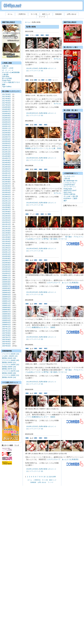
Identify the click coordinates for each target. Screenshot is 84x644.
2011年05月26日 (32, 203)
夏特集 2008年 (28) (9, 373)
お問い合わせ (72, 14)
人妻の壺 (5, 66)
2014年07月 (6, 158)
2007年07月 (6, 337)
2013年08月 (6, 182)
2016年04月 (6, 118)
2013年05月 (6, 188)
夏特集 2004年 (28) (9, 358)
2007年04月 (6, 344)
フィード (42, 17)
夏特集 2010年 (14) (9, 377)
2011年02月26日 (32, 337)
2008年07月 (6, 312)
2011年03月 (6, 244)
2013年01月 (6, 197)
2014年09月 (6, 154)
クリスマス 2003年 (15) (11, 354)
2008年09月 (6, 307)
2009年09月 (6, 282)
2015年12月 (6, 126)
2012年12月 (6, 199)
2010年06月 (6, 263)
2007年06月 (6, 339)
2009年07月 (6, 286)
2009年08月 (6, 284)
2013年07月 (6, 184)
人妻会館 (5, 74)
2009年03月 (6, 295)
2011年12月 (6, 224)
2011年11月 (6, 226)
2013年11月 (6, 175)
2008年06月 (6, 314)
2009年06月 (6, 288)
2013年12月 (6, 173)
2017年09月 (6, 94)
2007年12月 (6, 327)
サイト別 (34, 14)
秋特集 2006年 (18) (9, 367)
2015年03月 (6, 141)
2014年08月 (6, 156)
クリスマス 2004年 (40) (11, 360)
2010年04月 (6, 267)
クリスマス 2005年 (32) (11, 365)
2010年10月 (6, 254)
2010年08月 (6, 258)
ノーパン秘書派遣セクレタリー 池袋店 (40, 327)
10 (45, 477)
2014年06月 (6, 160)
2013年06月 (6, 186)
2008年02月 (6, 322)
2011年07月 (6, 235)
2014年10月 (6, 152)
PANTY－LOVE (8, 68)
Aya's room (68, 192)
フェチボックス (69, 176)
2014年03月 (6, 167)
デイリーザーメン (70, 187)
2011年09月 (6, 231)
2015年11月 (6, 128)
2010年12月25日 (32, 426)
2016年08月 (6, 109)
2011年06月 (6, 237)
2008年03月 (6, 320)
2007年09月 (6, 333)
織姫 (4, 84)
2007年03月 (6, 346)
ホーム (10, 14)
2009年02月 (6, 297)
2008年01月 (6, 325)
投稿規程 (58, 14)
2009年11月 (6, 278)
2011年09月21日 (32, 113)
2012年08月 (6, 207)
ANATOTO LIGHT (70, 190)
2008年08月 (6, 310)
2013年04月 (6, 190)
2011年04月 (6, 241)
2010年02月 (6, 271)
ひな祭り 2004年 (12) (10, 356)
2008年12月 (6, 301)
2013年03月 (6, 192)
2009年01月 (6, 299)
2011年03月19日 (32, 292)
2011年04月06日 (32, 249)
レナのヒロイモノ (70, 183)
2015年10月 (6, 131)
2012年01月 (6, 222)
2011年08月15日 (32, 158)
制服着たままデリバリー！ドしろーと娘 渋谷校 (44, 148)
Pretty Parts (6, 80)
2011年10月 (6, 229)
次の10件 (53, 477)
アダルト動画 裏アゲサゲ (11, 82)
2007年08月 (6, 335)
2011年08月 (6, 233)
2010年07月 (6, 261)
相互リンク (46, 14)
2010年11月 (6, 252)
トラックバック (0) (36, 71)
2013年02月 (6, 195)
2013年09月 (6, 180)
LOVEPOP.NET (69, 185)
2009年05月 (6, 290)
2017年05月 (6, 101)
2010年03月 (6, 269)
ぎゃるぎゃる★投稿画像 (11, 72)
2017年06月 (6, 99)
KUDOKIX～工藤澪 (70, 198)
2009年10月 (6, 280)
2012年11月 (6, 201)
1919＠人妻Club (69, 194)
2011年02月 (6, 246)
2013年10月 (6, 177)
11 (47, 477)
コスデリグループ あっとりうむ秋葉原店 (63, 283)
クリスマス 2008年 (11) (11, 375)
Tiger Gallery (7, 86)
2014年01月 (6, 171)
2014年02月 (6, 169)
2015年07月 (6, 137)
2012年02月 (6, 220)
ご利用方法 (22, 14)
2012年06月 (6, 212)
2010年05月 (6, 265)
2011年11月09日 (32, 68)
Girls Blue (6, 77)
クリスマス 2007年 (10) (11, 371)
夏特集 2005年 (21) (9, 362)
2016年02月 (6, 122)
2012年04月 (6, 216)
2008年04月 (6, 318)
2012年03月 (6, 218)
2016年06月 (6, 114)
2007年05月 (6, 342)
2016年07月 (6, 111)
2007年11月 (6, 329)
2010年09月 (6, 256)
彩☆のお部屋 (7, 78)
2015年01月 (6, 145)
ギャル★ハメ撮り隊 (71, 196)
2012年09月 (6, 205)
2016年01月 (6, 124)
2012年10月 (6, 203)
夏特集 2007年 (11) (9, 369)
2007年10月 (6, 331)
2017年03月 (6, 103)
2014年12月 (6, 148)
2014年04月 (6, 165)
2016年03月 (6, 120)
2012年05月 (6, 214)
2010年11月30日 (32, 469)
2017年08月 (6, 96)
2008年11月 (6, 303)
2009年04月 (6, 293)
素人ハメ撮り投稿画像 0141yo (12, 6)
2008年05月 (6, 316)
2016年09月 (6, 107)
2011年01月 (6, 248)
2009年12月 (6, 276)
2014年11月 (6, 150)
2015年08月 (6, 135)
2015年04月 (6, 139)
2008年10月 (6, 305)
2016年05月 (6, 116)
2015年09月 (6, 133)
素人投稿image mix (70, 181)
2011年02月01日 (32, 382)
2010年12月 (6, 250)
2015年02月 (6, 143)
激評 (65, 201)
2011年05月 (6, 239)
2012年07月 (6, 209)
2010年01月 (6, 273)
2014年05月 (6, 163)
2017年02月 (6, 105)
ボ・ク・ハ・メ (8, 70)
